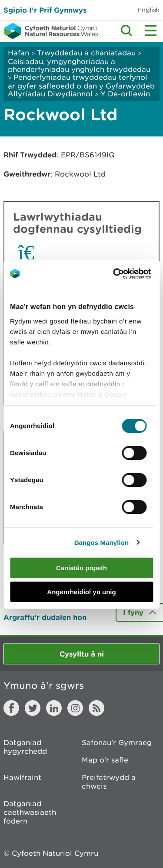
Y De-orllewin (125, 94)
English (148, 10)
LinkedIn (54, 708)
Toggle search (126, 31)
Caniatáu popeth (82, 568)
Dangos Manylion (102, 543)
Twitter (33, 708)
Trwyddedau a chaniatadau (86, 53)
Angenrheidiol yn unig (81, 592)
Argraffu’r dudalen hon (45, 617)
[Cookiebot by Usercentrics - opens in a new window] (128, 274)
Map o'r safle (105, 760)
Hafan (18, 53)
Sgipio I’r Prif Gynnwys (45, 10)
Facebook (11, 708)
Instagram (75, 708)
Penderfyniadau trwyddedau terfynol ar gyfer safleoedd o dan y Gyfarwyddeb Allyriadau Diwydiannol (81, 85)
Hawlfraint (22, 777)
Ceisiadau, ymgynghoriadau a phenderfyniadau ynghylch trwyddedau (79, 65)
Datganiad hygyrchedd (25, 747)
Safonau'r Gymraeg (117, 742)
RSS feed (96, 708)
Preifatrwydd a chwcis (109, 782)
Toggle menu (151, 31)
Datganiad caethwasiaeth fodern (30, 812)
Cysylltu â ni (82, 654)
